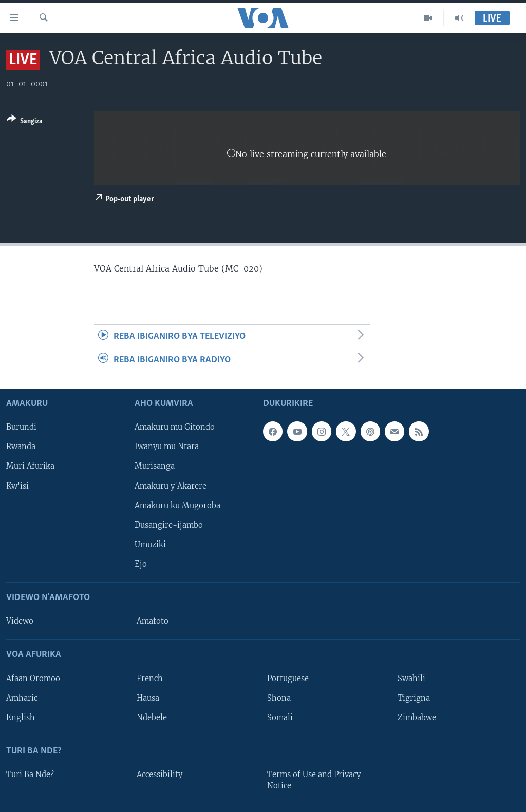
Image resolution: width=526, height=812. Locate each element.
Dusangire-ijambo (169, 525)
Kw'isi (17, 486)
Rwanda (21, 447)
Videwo (20, 621)
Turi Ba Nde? (30, 775)
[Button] (25, 122)
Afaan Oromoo (33, 679)
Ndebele (152, 718)
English (21, 718)
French (150, 679)
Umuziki (150, 545)
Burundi (21, 428)
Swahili (411, 679)
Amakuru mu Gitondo (175, 428)
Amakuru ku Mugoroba (177, 506)
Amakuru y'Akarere (171, 486)
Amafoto (153, 621)
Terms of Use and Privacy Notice (314, 780)
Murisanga (155, 467)
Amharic (22, 698)
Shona (279, 698)
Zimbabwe (417, 718)
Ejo (141, 564)
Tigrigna (414, 698)
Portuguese (288, 679)
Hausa (148, 698)
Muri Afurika (30, 467)
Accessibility (159, 775)
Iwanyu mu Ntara (167, 447)
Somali (280, 718)
